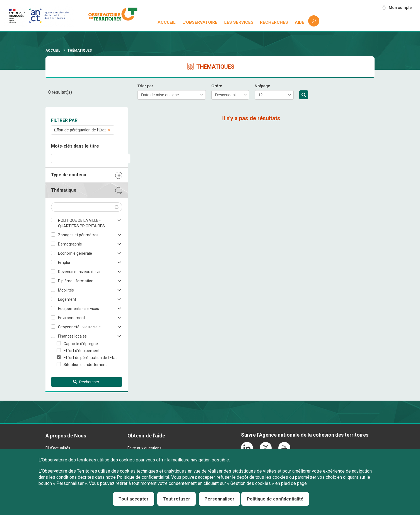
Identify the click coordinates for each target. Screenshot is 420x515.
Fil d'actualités (58, 448)
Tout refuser (177, 499)
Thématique (64, 190)
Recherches (274, 22)
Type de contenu (69, 175)
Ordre (217, 86)
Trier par (145, 86)
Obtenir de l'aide (146, 436)
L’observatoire (200, 22)
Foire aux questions (144, 448)
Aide (300, 22)
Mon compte (400, 8)
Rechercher (304, 95)
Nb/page (262, 86)
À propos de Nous (66, 436)
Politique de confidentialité (143, 477)
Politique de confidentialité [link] (275, 499)
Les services (239, 22)
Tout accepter (134, 499)
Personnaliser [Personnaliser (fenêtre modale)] (219, 499)
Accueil (167, 22)
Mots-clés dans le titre (75, 146)
